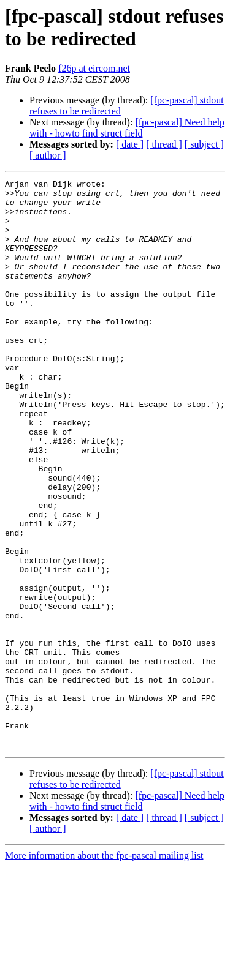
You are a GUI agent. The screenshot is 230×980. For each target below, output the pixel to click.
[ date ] (130, 144)
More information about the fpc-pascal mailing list (104, 969)
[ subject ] (204, 144)
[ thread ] (164, 144)
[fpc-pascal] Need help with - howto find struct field (127, 128)
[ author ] (48, 155)
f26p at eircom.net (94, 68)
